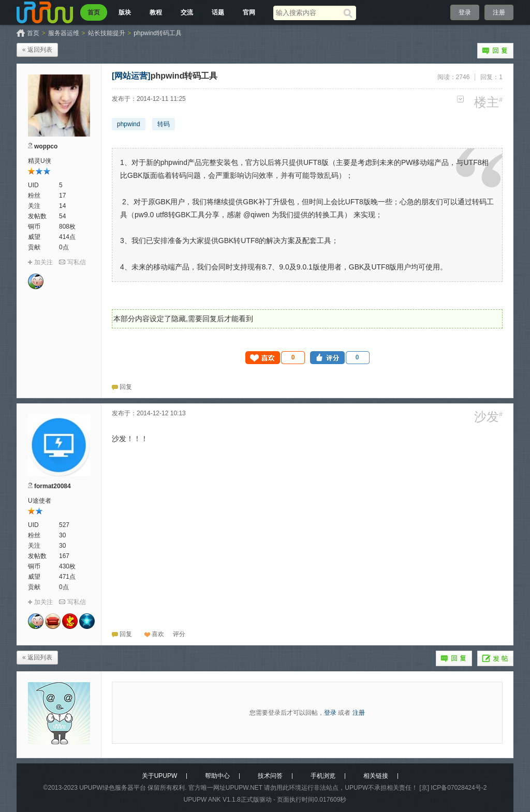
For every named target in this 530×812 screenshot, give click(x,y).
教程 (156, 12)
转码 (164, 124)
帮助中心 (217, 776)
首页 (94, 12)
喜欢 (158, 634)
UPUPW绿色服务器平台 (113, 788)
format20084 (53, 486)
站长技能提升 (107, 33)
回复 (495, 51)
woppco (46, 146)
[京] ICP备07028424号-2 (453, 788)
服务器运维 (64, 33)
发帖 (495, 658)
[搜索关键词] (308, 13)
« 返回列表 (37, 50)
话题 (218, 12)
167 (64, 556)
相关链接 (376, 776)
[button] (275, 358)
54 (62, 216)
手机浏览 (323, 776)
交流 (187, 12)
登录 (465, 12)
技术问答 (270, 776)
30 (62, 535)
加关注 (43, 262)
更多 (460, 99)
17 (62, 196)
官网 (249, 12)
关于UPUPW (160, 776)
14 (62, 206)
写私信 (77, 262)
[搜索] (350, 13)
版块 (125, 12)
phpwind (129, 124)
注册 (499, 12)
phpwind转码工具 (158, 33)
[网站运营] (131, 76)
